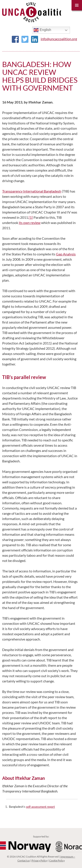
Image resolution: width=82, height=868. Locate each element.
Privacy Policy (39, 860)
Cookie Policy (57, 860)
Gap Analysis (66, 254)
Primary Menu (77, 5)
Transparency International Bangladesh (32, 191)
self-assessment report (40, 807)
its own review (30, 223)
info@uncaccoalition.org (59, 39)
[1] (31, 217)
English (42, 30)
